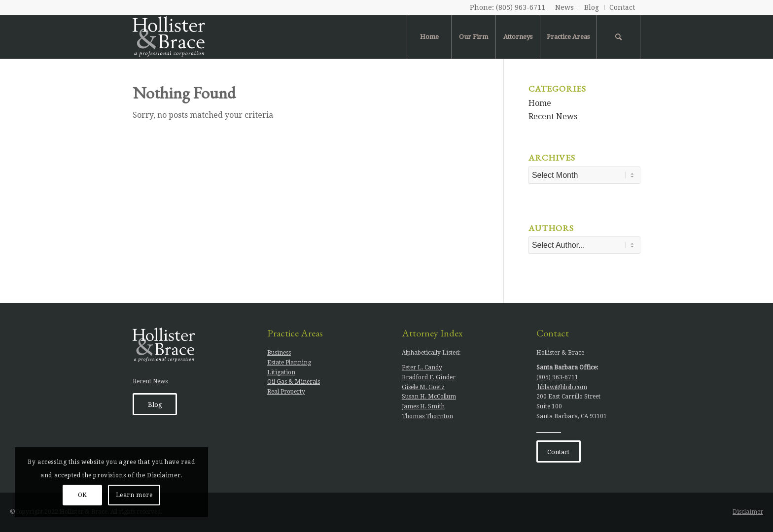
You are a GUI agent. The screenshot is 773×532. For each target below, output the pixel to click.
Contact (622, 7)
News (564, 7)
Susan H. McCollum (429, 397)
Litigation (281, 372)
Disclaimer (748, 512)
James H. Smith (423, 406)
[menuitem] (565, 7)
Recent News (553, 116)
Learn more (134, 495)
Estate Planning (289, 363)
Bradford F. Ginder (429, 377)
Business (279, 353)
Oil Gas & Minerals (294, 382)
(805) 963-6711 (521, 7)
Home (540, 103)
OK (83, 495)
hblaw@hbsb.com (562, 387)
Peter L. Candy (422, 367)
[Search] (618, 37)
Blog (592, 7)
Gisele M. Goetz (423, 387)
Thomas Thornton (427, 416)
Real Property (286, 392)
